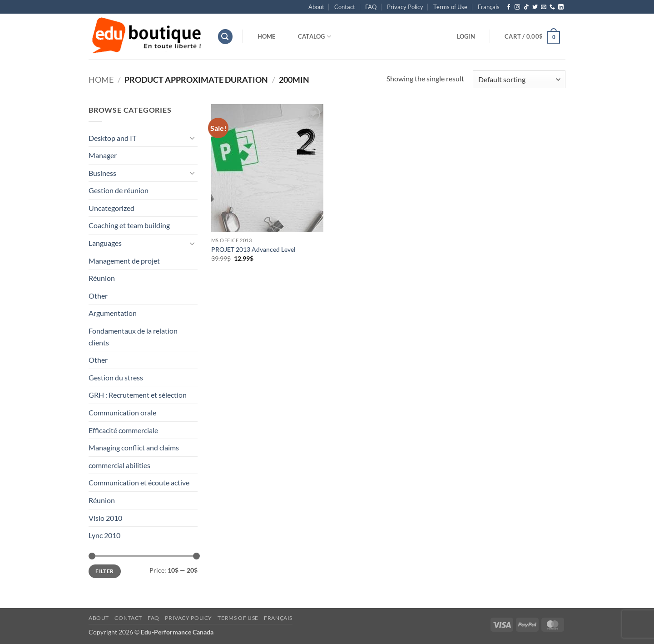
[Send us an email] (544, 7)
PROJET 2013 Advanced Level (253, 249)
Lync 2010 (104, 535)
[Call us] (552, 7)
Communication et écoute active (139, 482)
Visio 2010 (105, 518)
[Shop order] (519, 79)
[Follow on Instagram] (517, 7)
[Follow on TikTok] (526, 7)
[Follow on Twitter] (535, 7)
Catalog (315, 37)
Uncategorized (111, 208)
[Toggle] (192, 138)
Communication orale (122, 412)
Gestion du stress (116, 377)
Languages (105, 243)
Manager (103, 155)
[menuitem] (489, 7)
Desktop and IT (112, 138)
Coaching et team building (129, 225)
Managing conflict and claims (134, 447)
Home (267, 36)
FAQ (371, 7)
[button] (225, 37)
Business (102, 173)
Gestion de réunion (119, 190)
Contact (345, 7)
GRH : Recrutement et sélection (138, 395)
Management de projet (124, 261)
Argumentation (113, 313)
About (316, 7)
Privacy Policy (405, 7)
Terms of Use (450, 7)
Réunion (102, 278)
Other (98, 296)
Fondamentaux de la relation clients (133, 337)
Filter (104, 571)
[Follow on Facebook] (509, 7)
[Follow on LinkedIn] (561, 7)
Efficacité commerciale (123, 430)
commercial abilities (119, 465)
